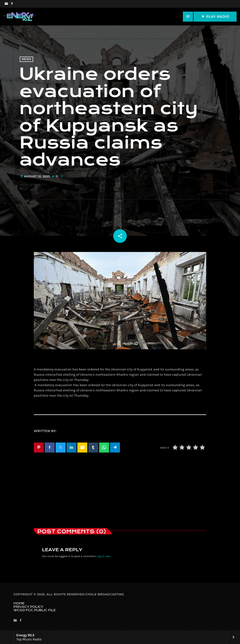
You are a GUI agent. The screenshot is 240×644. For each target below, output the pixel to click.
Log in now (103, 556)
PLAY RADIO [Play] (215, 16)
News (27, 59)
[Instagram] (6, 4)
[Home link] (19, 17)
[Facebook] (12, 4)
